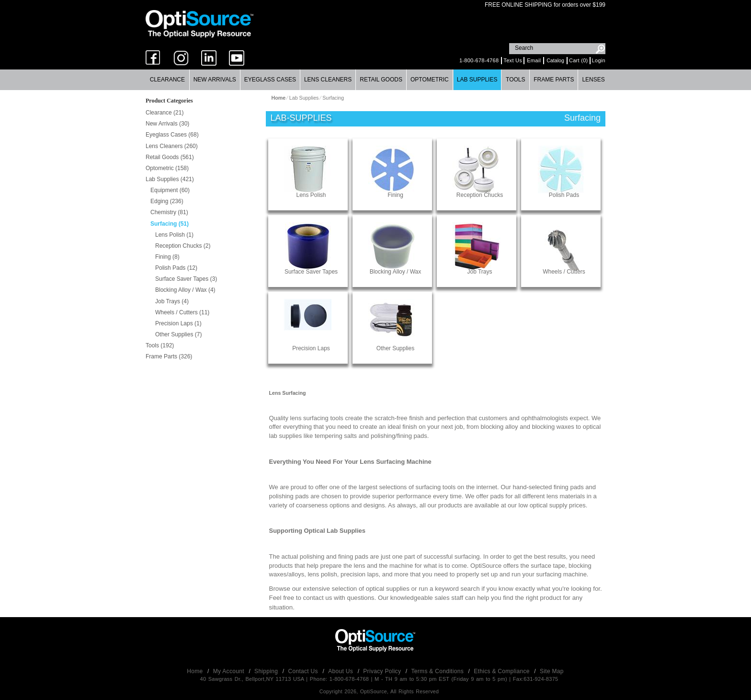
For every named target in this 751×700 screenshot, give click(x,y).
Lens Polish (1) (174, 235)
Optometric (430, 80)
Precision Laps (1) (178, 323)
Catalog (555, 60)
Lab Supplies (477, 80)
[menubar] (375, 80)
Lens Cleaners (328, 80)
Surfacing (333, 98)
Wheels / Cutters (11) (182, 312)
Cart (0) (579, 60)
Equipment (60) (170, 190)
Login (599, 60)
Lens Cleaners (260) (172, 146)
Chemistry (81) (169, 212)
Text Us (513, 60)
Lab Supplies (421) (170, 179)
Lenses (593, 80)
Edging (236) (167, 201)
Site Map (552, 671)
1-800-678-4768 (479, 60)
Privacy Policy (383, 671)
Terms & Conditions (438, 671)
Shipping (267, 671)
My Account (230, 671)
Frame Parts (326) (169, 356)
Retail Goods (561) (170, 157)
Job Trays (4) (172, 301)
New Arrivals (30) (167, 124)
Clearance (167, 80)
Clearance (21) (165, 113)
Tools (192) (160, 345)
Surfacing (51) (170, 224)
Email (534, 60)
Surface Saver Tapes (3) (186, 279)
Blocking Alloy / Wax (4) (185, 290)
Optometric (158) (167, 168)
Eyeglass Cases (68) (172, 135)
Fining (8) (167, 257)
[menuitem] (168, 80)
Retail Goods (381, 80)
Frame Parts (554, 80)
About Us (341, 671)
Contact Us (304, 671)
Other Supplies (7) (178, 334)
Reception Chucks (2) (183, 246)
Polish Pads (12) (176, 268)
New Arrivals (215, 80)
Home (196, 671)
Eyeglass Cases (270, 80)
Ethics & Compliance (502, 671)
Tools (515, 80)
